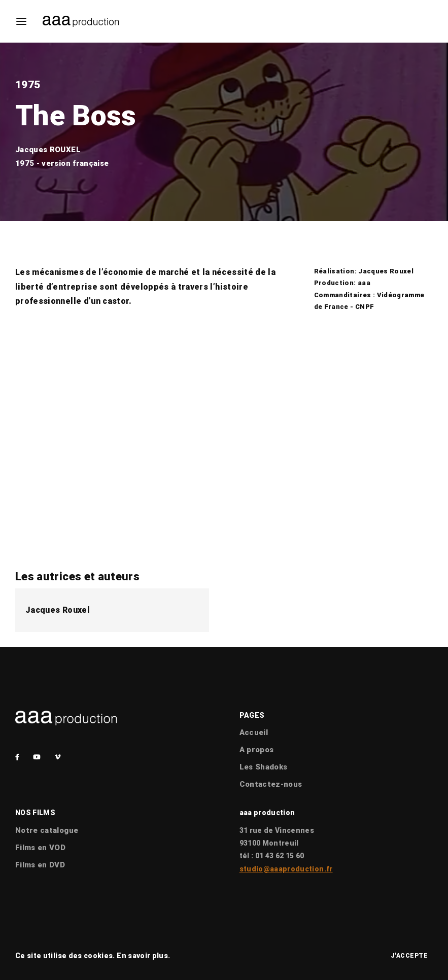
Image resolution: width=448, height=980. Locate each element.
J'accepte (409, 956)
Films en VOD (40, 848)
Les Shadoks (264, 767)
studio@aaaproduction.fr (286, 869)
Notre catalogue (47, 830)
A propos (257, 750)
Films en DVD (40, 865)
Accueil (254, 732)
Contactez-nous (271, 784)
